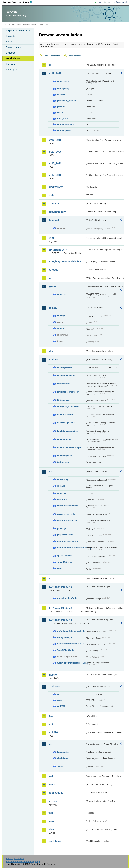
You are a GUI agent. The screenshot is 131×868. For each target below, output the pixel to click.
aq (50, 65)
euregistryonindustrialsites (65, 261)
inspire (52, 675)
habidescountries (65, 415)
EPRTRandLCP (57, 250)
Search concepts (75, 56)
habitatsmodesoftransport (70, 447)
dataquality (55, 220)
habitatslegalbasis (66, 423)
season (61, 113)
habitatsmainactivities (68, 431)
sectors (61, 766)
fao (50, 278)
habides (53, 359)
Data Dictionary (29, 25)
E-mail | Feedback (15, 859)
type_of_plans (64, 130)
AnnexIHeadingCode (67, 598)
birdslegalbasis (64, 367)
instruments (63, 462)
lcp (50, 744)
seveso (53, 801)
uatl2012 (61, 706)
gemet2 (53, 308)
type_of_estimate (65, 124)
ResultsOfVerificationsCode (70, 644)
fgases (52, 286)
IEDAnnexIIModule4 (60, 620)
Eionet (18, 25)
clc (58, 694)
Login (100, 2)
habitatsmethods (65, 439)
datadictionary (57, 212)
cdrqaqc (61, 486)
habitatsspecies (65, 456)
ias (50, 472)
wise (51, 829)
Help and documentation (18, 30)
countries (62, 294)
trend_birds (63, 119)
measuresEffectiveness (68, 506)
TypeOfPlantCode (65, 650)
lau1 (51, 716)
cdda (51, 195)
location (61, 95)
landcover (54, 686)
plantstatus (62, 758)
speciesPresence (65, 556)
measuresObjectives (67, 520)
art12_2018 (55, 140)
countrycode (63, 81)
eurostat (53, 270)
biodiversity (55, 187)
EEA (19, 2)
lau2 (51, 724)
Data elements (13, 47)
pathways (62, 528)
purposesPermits (65, 535)
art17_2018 (55, 175)
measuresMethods (66, 514)
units (59, 568)
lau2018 (53, 732)
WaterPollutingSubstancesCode (71, 663)
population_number (66, 101)
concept (61, 316)
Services (10, 64)
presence (61, 107)
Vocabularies (13, 58)
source (60, 328)
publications (56, 793)
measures (62, 499)
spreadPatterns (64, 562)
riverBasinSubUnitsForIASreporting (71, 548)
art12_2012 (55, 73)
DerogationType (65, 637)
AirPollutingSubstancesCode (71, 631)
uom (51, 821)
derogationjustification (68, 406)
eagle (60, 700)
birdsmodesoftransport (68, 392)
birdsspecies (63, 400)
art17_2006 (55, 152)
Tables (9, 42)
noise (52, 785)
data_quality (63, 89)
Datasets (10, 36)
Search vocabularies (52, 56)
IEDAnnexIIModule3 (60, 608)
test (51, 813)
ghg (51, 351)
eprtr (51, 238)
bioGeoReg (62, 479)
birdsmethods (64, 384)
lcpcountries (63, 752)
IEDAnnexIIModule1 (60, 587)
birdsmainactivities (66, 375)
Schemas (11, 53)
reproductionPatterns (67, 541)
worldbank (55, 841)
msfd (51, 776)
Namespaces (12, 70)
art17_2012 (55, 163)
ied (50, 579)
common (54, 204)
